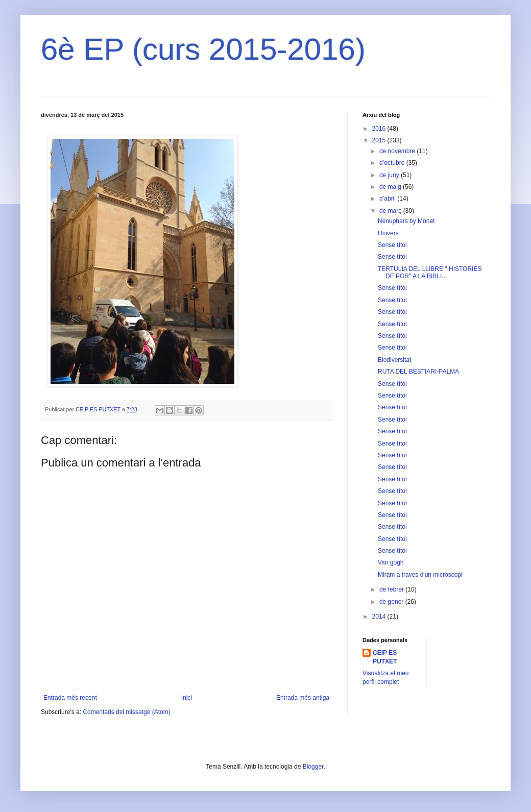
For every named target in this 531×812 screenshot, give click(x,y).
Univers (388, 233)
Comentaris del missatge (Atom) (126, 712)
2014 (380, 617)
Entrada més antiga (303, 698)
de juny (390, 175)
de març (391, 211)
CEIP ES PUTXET (385, 657)
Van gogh (391, 562)
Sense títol (392, 245)
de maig (391, 187)
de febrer (392, 589)
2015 (380, 140)
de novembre (398, 151)
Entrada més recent (70, 698)
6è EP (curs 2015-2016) (203, 49)
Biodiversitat (394, 360)
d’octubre (393, 163)
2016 (380, 129)
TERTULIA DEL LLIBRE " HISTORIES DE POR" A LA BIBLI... (430, 273)
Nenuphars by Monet (406, 221)
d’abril (388, 199)
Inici (187, 698)
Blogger (313, 767)
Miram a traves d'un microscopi (420, 575)
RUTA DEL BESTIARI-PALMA (418, 372)
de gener (392, 602)
